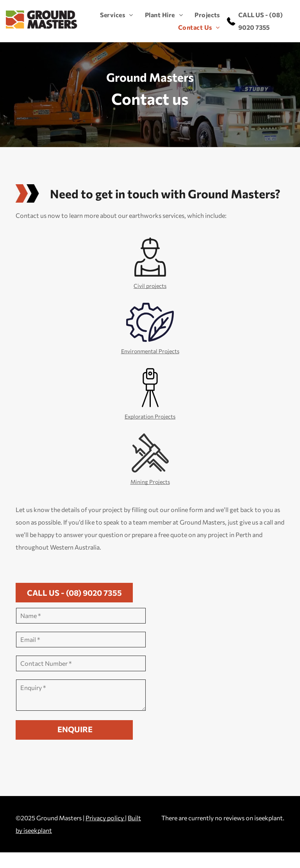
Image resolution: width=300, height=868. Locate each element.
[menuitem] (111, 15)
